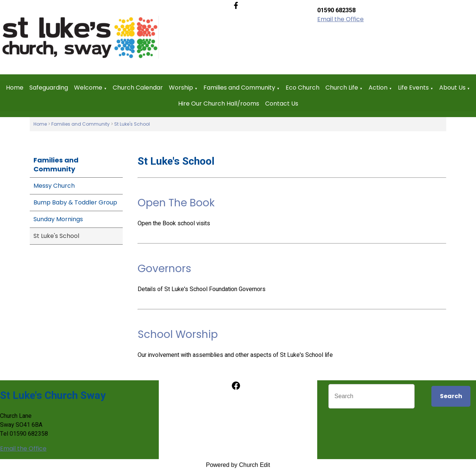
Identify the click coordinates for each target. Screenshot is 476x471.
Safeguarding (49, 88)
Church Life (342, 88)
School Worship (178, 334)
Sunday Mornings (58, 219)
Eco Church (303, 88)
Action (378, 88)
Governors (164, 269)
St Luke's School (132, 124)
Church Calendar (138, 88)
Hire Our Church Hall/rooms (219, 104)
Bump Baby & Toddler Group (75, 202)
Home (15, 88)
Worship (181, 88)
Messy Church (54, 186)
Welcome (88, 88)
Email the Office (340, 19)
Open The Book (176, 203)
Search (451, 396)
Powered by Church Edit (238, 465)
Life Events (413, 88)
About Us (452, 88)
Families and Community (239, 88)
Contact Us (282, 104)
